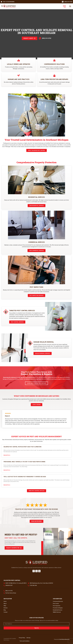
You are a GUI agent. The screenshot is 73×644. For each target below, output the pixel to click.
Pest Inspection (57, 606)
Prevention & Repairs (58, 608)
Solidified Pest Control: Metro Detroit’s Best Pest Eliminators (22, 447)
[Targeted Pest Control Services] (6, 312)
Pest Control (56, 604)
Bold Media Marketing (64, 639)
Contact (6, 612)
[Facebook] (34, 571)
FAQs (5, 606)
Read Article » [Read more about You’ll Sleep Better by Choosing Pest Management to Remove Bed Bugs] (7, 485)
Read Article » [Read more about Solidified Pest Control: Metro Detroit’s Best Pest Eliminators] (7, 455)
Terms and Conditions (25, 641)
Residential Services (37, 197)
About (5, 604)
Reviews (6, 608)
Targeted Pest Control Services (22, 311)
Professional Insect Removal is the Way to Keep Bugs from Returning (24, 462)
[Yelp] (36, 571)
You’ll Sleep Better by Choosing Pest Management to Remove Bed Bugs (25, 477)
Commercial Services (36, 242)
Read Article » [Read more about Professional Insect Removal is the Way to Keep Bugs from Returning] (7, 470)
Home (5, 601)
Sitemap (28, 638)
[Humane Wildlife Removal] (30, 343)
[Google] (39, 571)
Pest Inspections (36, 287)
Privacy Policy (22, 638)
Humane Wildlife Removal (44, 342)
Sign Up (37, 628)
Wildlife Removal (57, 612)
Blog (5, 610)
